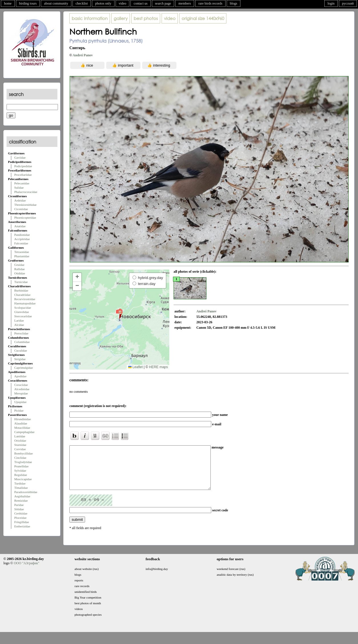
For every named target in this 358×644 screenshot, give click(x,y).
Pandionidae (22, 235)
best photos (146, 18)
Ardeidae (20, 200)
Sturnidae (20, 445)
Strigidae (20, 359)
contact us (140, 3)
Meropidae (21, 393)
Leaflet (135, 367)
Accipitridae (22, 239)
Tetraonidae (22, 252)
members (185, 3)
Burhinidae (21, 290)
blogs (234, 3)
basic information (90, 18)
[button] (119, 314)
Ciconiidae (21, 209)
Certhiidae (21, 513)
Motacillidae (22, 428)
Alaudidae (21, 423)
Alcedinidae (22, 389)
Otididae (20, 273)
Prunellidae (21, 466)
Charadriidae (22, 295)
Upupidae (20, 402)
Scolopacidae (23, 308)
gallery (121, 18)
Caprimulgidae (24, 368)
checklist (82, 3)
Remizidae (21, 501)
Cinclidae (20, 458)
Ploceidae (20, 518)
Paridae (19, 505)
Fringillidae (22, 522)
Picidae (19, 410)
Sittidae (19, 509)
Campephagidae (24, 432)
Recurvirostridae (25, 299)
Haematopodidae (25, 303)
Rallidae (20, 269)
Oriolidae (20, 440)
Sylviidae (20, 470)
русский (348, 3)
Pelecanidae (22, 183)
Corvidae (20, 449)
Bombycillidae (24, 453)
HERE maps (158, 367)
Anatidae (20, 226)
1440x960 (203, 18)
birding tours (28, 3)
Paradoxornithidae (26, 492)
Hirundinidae (23, 419)
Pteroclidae (21, 333)
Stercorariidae (23, 316)
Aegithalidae (22, 496)
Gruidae (19, 265)
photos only (103, 3)
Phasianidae (22, 256)
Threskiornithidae (25, 205)
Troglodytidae (23, 462)
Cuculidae (21, 350)
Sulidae (19, 188)
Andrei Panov (83, 55)
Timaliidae (21, 488)
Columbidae (22, 342)
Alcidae (19, 325)
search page (163, 3)
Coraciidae (21, 385)
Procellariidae (23, 175)
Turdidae (20, 483)
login (331, 3)
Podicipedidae (23, 166)
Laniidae (20, 436)
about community (56, 3)
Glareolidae (22, 312)
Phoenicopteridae (25, 218)
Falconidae (21, 243)
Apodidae (20, 376)
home (8, 3)
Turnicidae (21, 282)
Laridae (19, 320)
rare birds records (210, 3)
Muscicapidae (23, 479)
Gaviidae (20, 157)
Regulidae (21, 475)
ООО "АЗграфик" (26, 572)
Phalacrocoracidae (26, 192)
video (123, 3)
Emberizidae (22, 526)
